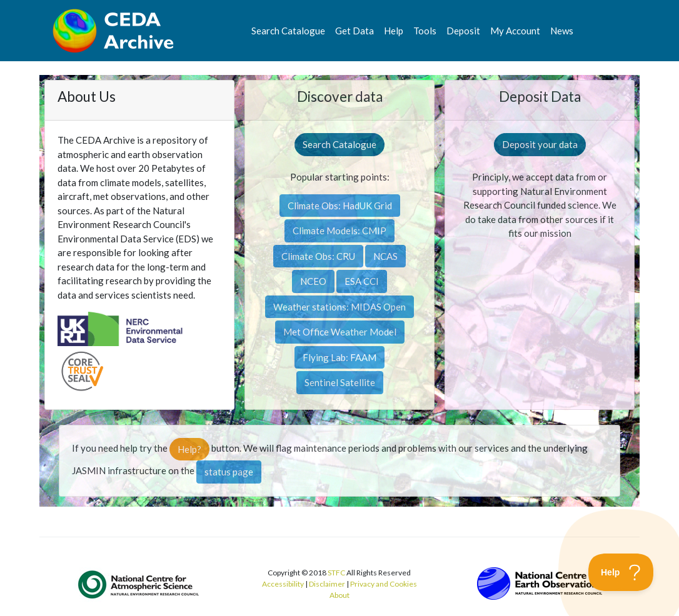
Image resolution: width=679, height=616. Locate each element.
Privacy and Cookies (384, 584)
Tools (425, 31)
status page (229, 472)
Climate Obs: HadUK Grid (340, 206)
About (339, 595)
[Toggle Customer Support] (621, 572)
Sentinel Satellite (340, 382)
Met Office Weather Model (340, 332)
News (562, 31)
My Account (515, 31)
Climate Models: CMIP (339, 231)
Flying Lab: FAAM (339, 357)
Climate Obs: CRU (318, 256)
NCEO (313, 281)
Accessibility (283, 584)
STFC (336, 573)
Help (394, 31)
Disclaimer (327, 584)
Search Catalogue (288, 31)
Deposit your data (540, 144)
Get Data (355, 31)
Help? (189, 449)
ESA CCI (362, 281)
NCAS (385, 256)
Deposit (463, 31)
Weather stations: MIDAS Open (339, 307)
